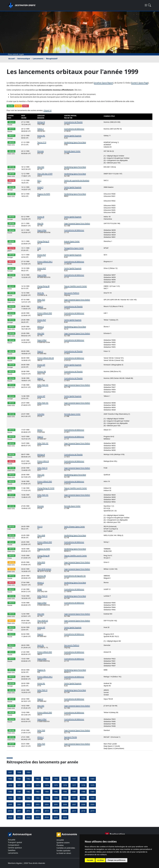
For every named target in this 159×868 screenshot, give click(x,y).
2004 (47, 804)
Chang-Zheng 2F (43, 241)
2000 (10, 804)
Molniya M (41, 122)
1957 (10, 772)
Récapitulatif (52, 59)
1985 (56, 792)
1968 (83, 779)
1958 (19, 772)
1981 (19, 792)
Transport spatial (15, 842)
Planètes (60, 845)
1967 (74, 779)
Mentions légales (15, 863)
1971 (19, 785)
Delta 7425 (41, 744)
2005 (56, 804)
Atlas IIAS (41, 167)
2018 (83, 811)
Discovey (40, 151)
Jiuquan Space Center (72, 241)
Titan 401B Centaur (44, 569)
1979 (92, 785)
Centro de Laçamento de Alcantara (77, 180)
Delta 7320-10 (42, 468)
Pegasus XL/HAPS (44, 194)
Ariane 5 (40, 187)
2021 (19, 817)
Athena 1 (41, 737)
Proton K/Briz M (43, 461)
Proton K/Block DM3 (45, 313)
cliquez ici (47, 110)
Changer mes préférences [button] (117, 860)
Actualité (12, 840)
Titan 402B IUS (43, 621)
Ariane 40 (41, 217)
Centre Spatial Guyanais (73, 136)
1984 (47, 792)
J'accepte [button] (90, 860)
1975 (56, 785)
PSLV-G (40, 526)
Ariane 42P (41, 365)
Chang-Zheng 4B (43, 286)
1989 (92, 792)
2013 (37, 811)
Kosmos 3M (42, 371)
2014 (47, 811)
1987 (74, 792)
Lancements (38, 59)
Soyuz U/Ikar (42, 275)
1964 (47, 779)
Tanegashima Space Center (74, 248)
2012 (28, 811)
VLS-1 (39, 180)
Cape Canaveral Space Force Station (77, 223)
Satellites (12, 850)
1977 (74, 785)
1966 (65, 779)
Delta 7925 (41, 300)
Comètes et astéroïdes (66, 848)
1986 (65, 792)
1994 (47, 798)
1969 (92, 779)
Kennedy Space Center (72, 151)
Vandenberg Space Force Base (75, 142)
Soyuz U (40, 306)
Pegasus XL (41, 670)
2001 (19, 804)
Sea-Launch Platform (72, 293)
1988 (83, 792)
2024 (47, 817)
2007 (74, 804)
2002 (28, 804)
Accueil (12, 59)
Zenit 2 (40, 430)
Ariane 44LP (42, 255)
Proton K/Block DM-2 (45, 261)
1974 (47, 785)
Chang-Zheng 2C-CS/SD (46, 488)
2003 (37, 804)
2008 (83, 804)
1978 (83, 785)
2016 (65, 811)
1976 (65, 785)
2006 (65, 804)
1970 (10, 785)
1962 (28, 779)
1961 (19, 779)
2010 (10, 811)
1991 (19, 798)
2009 (92, 804)
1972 (28, 785)
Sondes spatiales (63, 851)
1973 (37, 785)
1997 (74, 798)
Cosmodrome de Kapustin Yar (75, 576)
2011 (19, 811)
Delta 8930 (41, 562)
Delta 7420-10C (43, 385)
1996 (65, 798)
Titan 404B (41, 535)
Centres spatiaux (15, 848)
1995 (56, 798)
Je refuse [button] (100, 860)
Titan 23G (41, 475)
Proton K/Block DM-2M (46, 358)
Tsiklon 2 (40, 129)
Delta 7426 (41, 730)
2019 (92, 811)
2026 (65, 817)
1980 (10, 792)
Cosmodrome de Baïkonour (74, 129)
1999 (92, 798)
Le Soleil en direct (64, 853)
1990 (10, 798)
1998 (83, 798)
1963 (37, 779)
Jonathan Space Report (104, 83)
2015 (56, 811)
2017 (74, 811)
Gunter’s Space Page (140, 83)
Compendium (14, 845)
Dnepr (40, 589)
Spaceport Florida (71, 737)
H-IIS (39, 248)
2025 (56, 817)
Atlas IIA (40, 223)
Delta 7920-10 (42, 596)
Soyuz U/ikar (42, 230)
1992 (28, 798)
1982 (28, 792)
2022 (28, 817)
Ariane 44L (41, 136)
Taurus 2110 (42, 142)
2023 (37, 817)
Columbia (41, 414)
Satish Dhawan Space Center (75, 526)
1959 (28, 772)
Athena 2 (41, 327)
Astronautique (24, 59)
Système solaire (63, 843)
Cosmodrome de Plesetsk (73, 122)
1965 (56, 779)
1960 (10, 779)
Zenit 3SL (41, 293)
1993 (37, 798)
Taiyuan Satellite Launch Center (76, 286)
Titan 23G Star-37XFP (45, 174)
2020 (10, 817)
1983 (37, 792)
